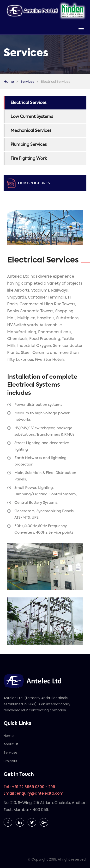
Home (9, 82)
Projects (10, 761)
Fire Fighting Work (29, 159)
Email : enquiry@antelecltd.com (33, 793)
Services (27, 82)
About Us (11, 744)
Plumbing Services (29, 145)
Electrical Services (29, 103)
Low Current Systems (32, 117)
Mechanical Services (31, 131)
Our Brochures (34, 183)
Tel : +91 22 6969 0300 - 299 (29, 787)
